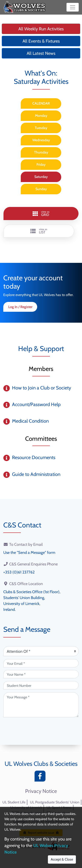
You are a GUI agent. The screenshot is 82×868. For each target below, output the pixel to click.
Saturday (41, 177)
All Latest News (41, 53)
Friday (41, 164)
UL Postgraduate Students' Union (55, 802)
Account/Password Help (36, 404)
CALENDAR (41, 103)
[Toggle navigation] (73, 7)
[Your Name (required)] (41, 674)
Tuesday (41, 128)
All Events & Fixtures (41, 41)
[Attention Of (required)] (41, 651)
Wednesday (41, 140)
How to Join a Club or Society (42, 388)
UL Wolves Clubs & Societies (41, 764)
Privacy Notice (41, 791)
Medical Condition (30, 421)
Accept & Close (62, 859)
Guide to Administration (36, 474)
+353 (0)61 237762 (19, 572)
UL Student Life (14, 802)
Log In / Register (20, 307)
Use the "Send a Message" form (29, 553)
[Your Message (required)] (41, 705)
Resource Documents (34, 457)
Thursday (41, 152)
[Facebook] (41, 777)
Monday (41, 116)
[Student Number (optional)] (41, 685)
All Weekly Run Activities (41, 29)
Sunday (41, 189)
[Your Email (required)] (41, 663)
